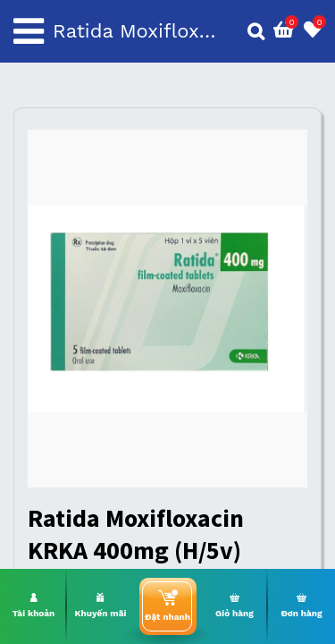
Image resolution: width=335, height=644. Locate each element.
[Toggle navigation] (29, 31)
